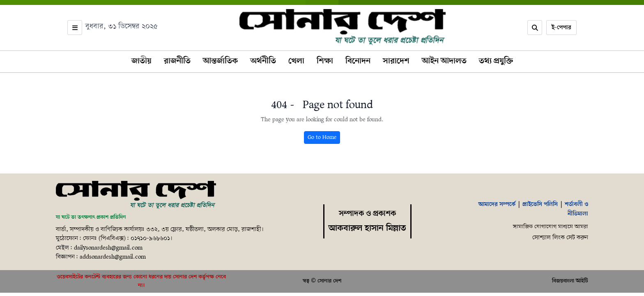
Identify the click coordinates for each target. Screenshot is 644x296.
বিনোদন (358, 61)
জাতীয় (141, 61)
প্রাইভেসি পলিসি (540, 204)
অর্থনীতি (263, 61)
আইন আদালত (444, 61)
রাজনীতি (177, 61)
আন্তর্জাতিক (220, 61)
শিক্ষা (325, 61)
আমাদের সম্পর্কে (497, 204)
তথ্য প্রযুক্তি (496, 61)
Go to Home (322, 138)
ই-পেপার (561, 28)
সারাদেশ (396, 61)
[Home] (136, 195)
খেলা (296, 61)
